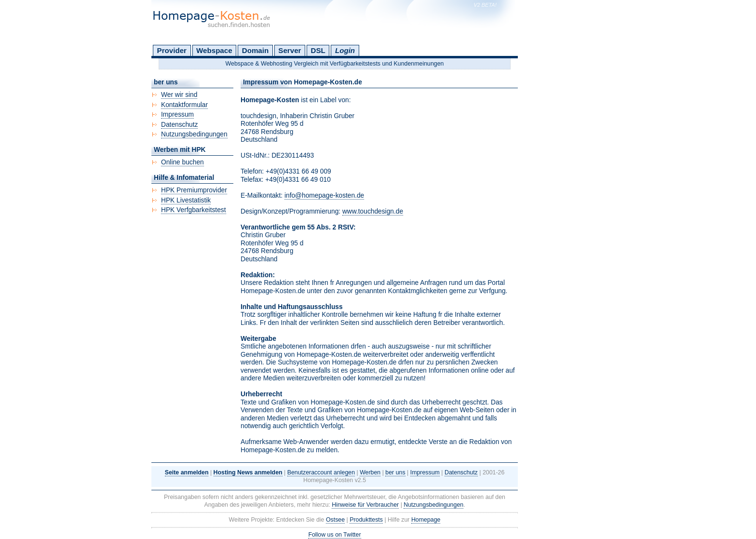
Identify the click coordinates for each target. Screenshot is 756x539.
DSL (318, 50)
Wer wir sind (179, 95)
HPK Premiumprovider (194, 190)
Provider (172, 50)
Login (345, 50)
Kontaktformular (184, 105)
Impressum (177, 115)
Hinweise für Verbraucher (365, 505)
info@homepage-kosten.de (324, 195)
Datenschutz (179, 125)
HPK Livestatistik (186, 200)
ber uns (395, 472)
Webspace (214, 50)
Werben (370, 472)
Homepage (426, 520)
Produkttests (366, 520)
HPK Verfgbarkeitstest (194, 210)
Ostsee (335, 520)
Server (290, 50)
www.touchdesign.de (373, 211)
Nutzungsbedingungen (194, 134)
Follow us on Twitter (334, 535)
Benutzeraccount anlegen (321, 472)
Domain (255, 50)
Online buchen (182, 162)
